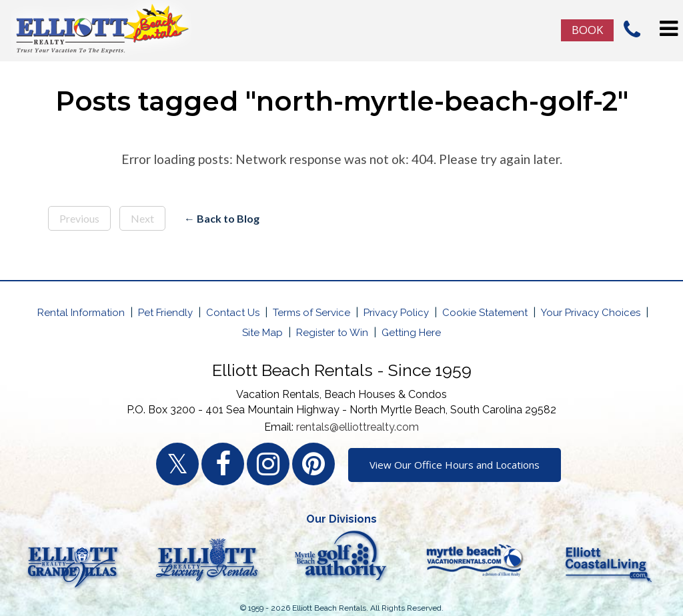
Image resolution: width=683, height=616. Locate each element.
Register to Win (332, 333)
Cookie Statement (485, 313)
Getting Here (411, 333)
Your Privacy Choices (591, 313)
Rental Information (81, 313)
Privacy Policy (396, 313)
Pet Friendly (165, 313)
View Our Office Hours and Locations (455, 465)
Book (587, 30)
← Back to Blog (222, 218)
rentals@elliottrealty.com (358, 427)
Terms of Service (311, 313)
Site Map (262, 333)
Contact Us (233, 313)
